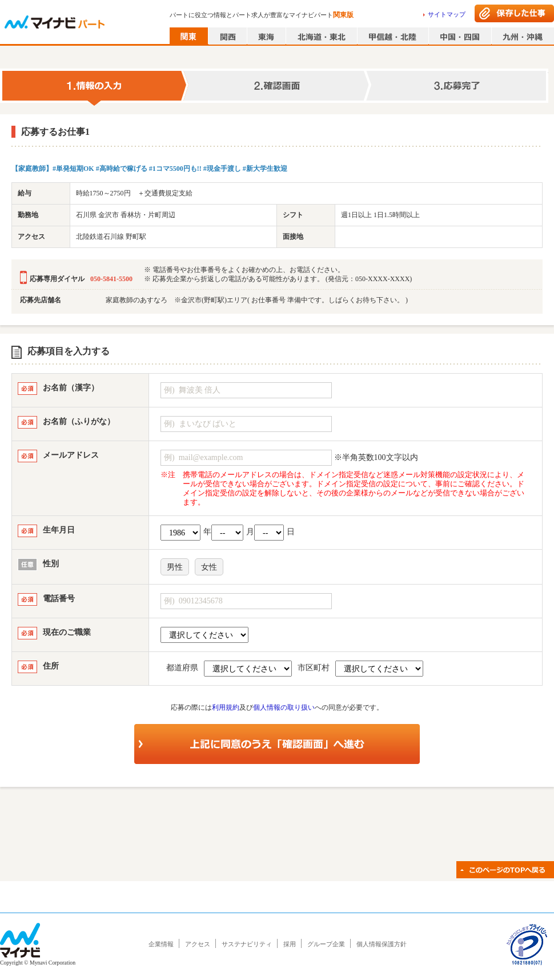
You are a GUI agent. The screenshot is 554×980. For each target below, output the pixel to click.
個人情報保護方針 (382, 944)
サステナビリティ (247, 944)
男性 (175, 567)
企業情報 (161, 944)
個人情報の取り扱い (284, 707)
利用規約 (226, 707)
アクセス (198, 944)
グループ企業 (326, 944)
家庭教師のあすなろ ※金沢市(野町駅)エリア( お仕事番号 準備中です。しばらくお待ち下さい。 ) (257, 300)
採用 (290, 944)
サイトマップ (447, 14)
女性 (209, 567)
